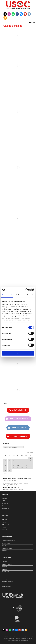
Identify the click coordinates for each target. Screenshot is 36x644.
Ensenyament (6, 543)
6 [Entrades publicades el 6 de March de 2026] (22, 461)
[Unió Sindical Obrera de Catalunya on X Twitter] (5, 14)
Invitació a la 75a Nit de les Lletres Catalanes (16, 483)
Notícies (5, 567)
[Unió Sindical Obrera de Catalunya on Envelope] (29, 14)
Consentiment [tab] (7, 295)
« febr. (5, 473)
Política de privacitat (8, 584)
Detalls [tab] (19, 295)
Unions (4, 527)
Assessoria (5, 498)
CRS (4, 501)
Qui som (5, 519)
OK (18, 353)
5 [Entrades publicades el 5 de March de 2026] (18, 461)
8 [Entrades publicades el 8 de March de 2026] (30, 461)
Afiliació (5, 530)
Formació (5, 503)
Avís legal (5, 579)
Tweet (5, 403)
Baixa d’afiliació (7, 586)
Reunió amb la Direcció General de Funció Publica (17, 479)
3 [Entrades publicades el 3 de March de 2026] (10, 461)
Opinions (5, 569)
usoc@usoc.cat (24, 640)
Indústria (5, 546)
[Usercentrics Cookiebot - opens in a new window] (26, 290)
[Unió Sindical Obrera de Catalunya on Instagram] (9, 14)
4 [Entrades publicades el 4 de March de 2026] (14, 461)
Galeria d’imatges (7, 564)
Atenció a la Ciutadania (9, 541)
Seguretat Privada (7, 548)
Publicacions (6, 572)
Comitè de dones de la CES (11, 487)
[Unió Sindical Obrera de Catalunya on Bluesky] (21, 14)
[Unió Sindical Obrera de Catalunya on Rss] (5, 18)
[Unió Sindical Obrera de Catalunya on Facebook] (17, 14)
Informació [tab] (30, 295)
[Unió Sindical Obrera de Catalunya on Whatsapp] (13, 14)
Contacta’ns (6, 508)
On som (5, 522)
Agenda (5, 562)
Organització (6, 525)
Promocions (6, 506)
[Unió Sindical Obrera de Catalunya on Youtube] (25, 14)
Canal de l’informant (8, 581)
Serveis (4, 551)
